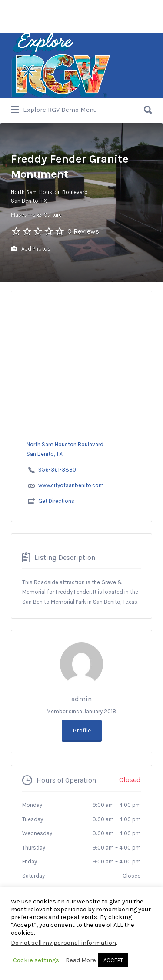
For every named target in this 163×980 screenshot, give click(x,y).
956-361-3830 (57, 470)
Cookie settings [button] (36, 960)
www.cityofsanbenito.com (71, 485)
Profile (82, 731)
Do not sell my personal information (63, 943)
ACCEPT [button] (113, 960)
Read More (81, 960)
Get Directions (56, 501)
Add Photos (31, 249)
